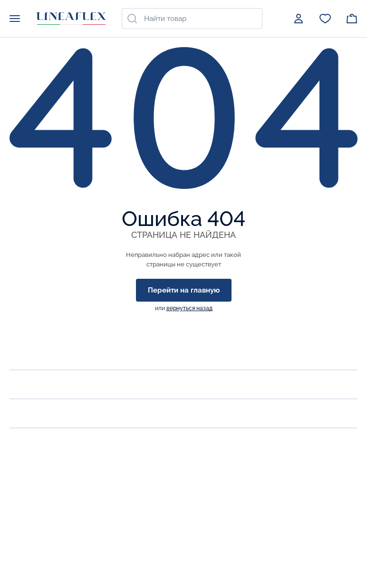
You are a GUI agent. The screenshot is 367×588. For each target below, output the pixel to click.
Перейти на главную (184, 290)
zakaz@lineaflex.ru (42, 499)
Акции (23, 413)
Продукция (33, 384)
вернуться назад (189, 308)
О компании (35, 355)
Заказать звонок (39, 478)
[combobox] (192, 19)
